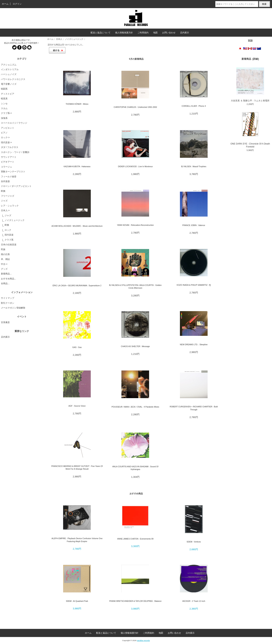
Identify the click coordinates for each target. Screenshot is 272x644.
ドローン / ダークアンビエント (16, 186)
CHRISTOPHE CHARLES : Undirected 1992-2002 (135, 107)
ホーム (5, 4)
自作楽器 (5, 181)
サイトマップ (8, 298)
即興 (3, 191)
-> (5, 210)
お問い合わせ (169, 33)
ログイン (17, 4)
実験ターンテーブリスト (13, 172)
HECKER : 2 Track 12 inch (194, 601)
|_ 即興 (5, 225)
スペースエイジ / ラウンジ (14, 123)
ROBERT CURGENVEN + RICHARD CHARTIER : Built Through (194, 408)
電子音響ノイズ (9, 84)
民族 (3, 249)
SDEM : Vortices (194, 542)
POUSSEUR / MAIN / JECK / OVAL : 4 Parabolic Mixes (135, 407)
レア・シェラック (10, 206)
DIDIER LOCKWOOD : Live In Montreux (135, 166)
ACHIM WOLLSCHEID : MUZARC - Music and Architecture (77, 226)
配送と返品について (101, 33)
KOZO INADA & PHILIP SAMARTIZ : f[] (194, 285)
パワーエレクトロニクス (13, 79)
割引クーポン (8, 303)
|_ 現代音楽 (7, 235)
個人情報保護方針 (124, 33)
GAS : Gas (77, 347)
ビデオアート (8, 162)
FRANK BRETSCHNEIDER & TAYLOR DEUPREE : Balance (135, 601)
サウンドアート (9, 157)
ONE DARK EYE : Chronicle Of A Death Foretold (250, 129)
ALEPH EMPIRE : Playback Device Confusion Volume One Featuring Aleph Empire (77, 540)
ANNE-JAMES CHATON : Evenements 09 (135, 539)
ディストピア (8, 94)
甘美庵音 (5, 322)
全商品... (5, 283)
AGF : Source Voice (77, 406)
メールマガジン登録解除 (13, 308)
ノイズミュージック (74, 39)
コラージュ (6, 167)
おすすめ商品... (8, 279)
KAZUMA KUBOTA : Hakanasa (77, 166)
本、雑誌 (5, 259)
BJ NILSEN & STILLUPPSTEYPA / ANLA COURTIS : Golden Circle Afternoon (135, 287)
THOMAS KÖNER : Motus (77, 104)
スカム (4, 108)
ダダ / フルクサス (10, 147)
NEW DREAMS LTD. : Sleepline (194, 344)
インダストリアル (10, 69)
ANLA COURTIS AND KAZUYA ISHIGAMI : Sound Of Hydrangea (135, 468)
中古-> (4, 264)
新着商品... (6, 274)
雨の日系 (5, 254)
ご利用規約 (143, 33)
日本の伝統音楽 (9, 245)
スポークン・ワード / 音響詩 (15, 152)
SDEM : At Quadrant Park (77, 601)
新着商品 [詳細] (250, 59)
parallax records (143, 640)
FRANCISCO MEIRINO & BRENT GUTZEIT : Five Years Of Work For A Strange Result (77, 468)
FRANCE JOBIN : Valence (194, 225)
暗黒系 (4, 99)
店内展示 (185, 33)
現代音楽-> (6, 142)
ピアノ (4, 133)
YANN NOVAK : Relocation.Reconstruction (135, 225)
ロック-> (5, 137)
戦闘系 (4, 89)
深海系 (4, 118)
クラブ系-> (6, 113)
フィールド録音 (9, 177)
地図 (155, 33)
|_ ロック (6, 230)
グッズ (4, 269)
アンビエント (8, 128)
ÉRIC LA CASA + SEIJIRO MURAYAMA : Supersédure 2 (77, 286)
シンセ (4, 104)
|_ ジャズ (6, 215)
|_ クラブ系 (7, 240)
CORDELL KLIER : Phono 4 (194, 106)
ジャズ (4, 201)
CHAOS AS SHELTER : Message (135, 346)
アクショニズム (9, 65)
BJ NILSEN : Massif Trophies (194, 166)
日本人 (59, 39)
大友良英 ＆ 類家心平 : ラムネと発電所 (250, 85)
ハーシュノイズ (9, 74)
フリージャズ (8, 196)
